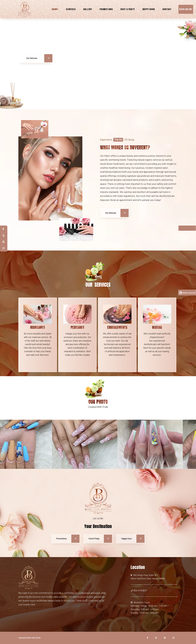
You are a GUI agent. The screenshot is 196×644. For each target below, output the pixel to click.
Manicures (38, 327)
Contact (167, 9)
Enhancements (117, 327)
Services (71, 9)
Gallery (88, 9)
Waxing (157, 327)
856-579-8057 (139, 591)
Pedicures (77, 327)
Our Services (39, 60)
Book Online (186, 9)
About (55, 9)
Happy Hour (149, 9)
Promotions (106, 9)
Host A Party (128, 9)
